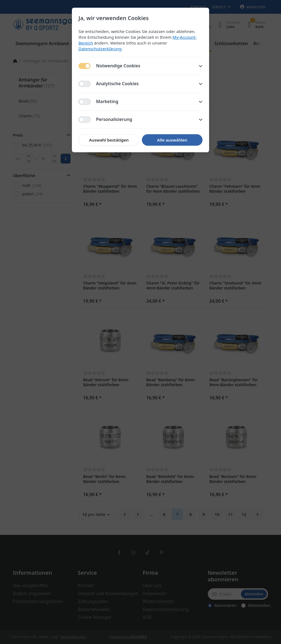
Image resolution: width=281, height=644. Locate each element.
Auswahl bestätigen (109, 140)
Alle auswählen (172, 140)
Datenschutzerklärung (100, 49)
